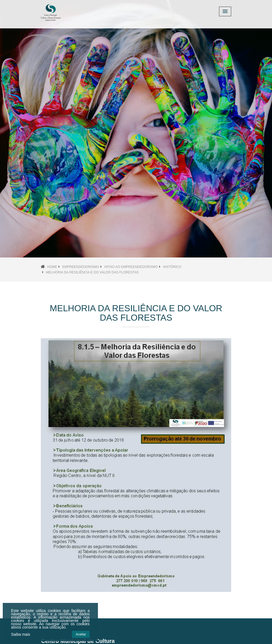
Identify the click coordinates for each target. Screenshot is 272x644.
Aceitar (81, 634)
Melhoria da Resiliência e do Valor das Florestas (92, 272)
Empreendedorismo (81, 267)
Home (52, 267)
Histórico (172, 267)
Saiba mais (21, 634)
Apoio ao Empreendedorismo (131, 267)
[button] (20, 129)
